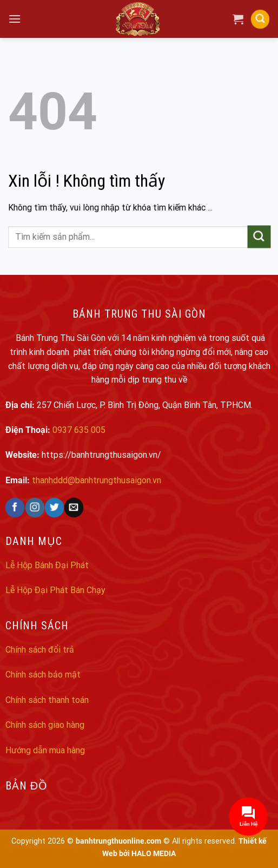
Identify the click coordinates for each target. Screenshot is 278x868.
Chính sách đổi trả (40, 650)
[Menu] (15, 19)
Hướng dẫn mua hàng (45, 750)
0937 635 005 (79, 430)
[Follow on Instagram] (35, 508)
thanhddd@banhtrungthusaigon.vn (97, 480)
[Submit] (259, 237)
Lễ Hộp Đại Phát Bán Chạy (55, 590)
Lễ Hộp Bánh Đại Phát (47, 565)
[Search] (260, 19)
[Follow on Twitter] (54, 508)
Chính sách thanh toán (47, 700)
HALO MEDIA (154, 854)
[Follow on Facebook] (15, 508)
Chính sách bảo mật (43, 675)
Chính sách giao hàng (45, 725)
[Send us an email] (74, 508)
